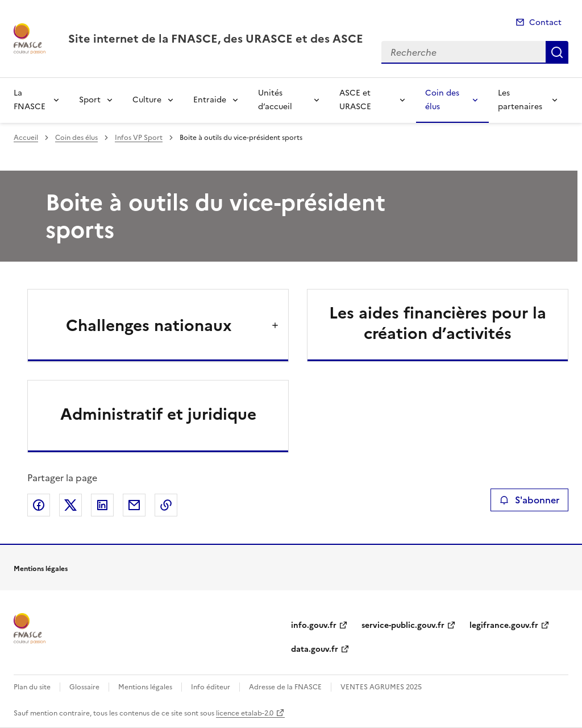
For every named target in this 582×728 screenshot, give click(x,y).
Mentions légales (145, 687)
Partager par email (134, 505)
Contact (545, 22)
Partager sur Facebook (39, 505)
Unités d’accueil (275, 100)
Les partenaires (520, 100)
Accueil (26, 138)
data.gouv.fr (315, 649)
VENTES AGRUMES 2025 (381, 687)
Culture (147, 100)
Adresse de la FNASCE (285, 687)
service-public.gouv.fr (403, 625)
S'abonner (529, 500)
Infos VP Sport (139, 138)
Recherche (557, 52)
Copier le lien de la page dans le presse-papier (166, 505)
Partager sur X (70, 505)
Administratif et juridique (158, 414)
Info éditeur (211, 687)
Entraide (210, 100)
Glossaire (84, 687)
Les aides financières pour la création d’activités (438, 323)
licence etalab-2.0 (245, 713)
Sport (90, 100)
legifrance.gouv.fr (504, 625)
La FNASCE (30, 100)
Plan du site (32, 687)
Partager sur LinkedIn (102, 505)
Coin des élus (442, 100)
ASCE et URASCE (355, 100)
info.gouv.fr (314, 625)
